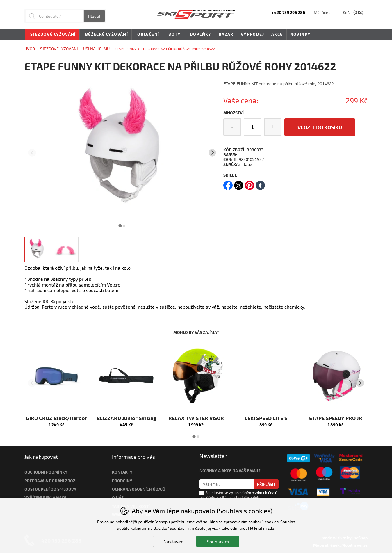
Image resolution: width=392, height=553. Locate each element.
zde (271, 528)
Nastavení (174, 542)
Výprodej (252, 34)
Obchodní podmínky (46, 472)
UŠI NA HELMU (96, 49)
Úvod (30, 49)
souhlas (210, 522)
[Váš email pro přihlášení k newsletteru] (227, 484)
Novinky (301, 34)
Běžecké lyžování (106, 35)
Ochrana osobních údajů (139, 489)
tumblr (260, 183)
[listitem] (37, 249)
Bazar (226, 34)
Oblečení (147, 35)
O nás (118, 498)
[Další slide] (212, 153)
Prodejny (122, 481)
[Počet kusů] (252, 127)
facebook (228, 183)
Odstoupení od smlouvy (50, 489)
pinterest (250, 183)
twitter (239, 183)
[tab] (120, 226)
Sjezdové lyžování (59, 49)
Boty (173, 35)
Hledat (94, 16)
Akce (277, 34)
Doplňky (200, 35)
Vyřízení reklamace (45, 498)
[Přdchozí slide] (32, 153)
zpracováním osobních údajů (253, 493)
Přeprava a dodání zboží (50, 481)
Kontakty (122, 472)
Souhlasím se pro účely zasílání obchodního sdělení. (238, 495)
